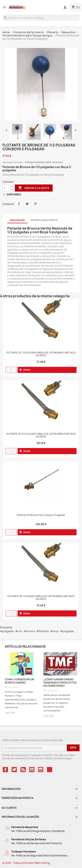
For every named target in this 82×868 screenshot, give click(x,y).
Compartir (19, 204)
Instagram (41, 770)
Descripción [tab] (17, 220)
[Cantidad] (6, 188)
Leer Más (10, 712)
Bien (73, 747)
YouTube (32, 770)
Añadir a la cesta (34, 188)
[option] (22, 686)
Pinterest (35, 204)
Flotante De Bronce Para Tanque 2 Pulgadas (41, 515)
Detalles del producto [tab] (44, 220)
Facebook (5, 770)
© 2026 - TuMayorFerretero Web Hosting (26, 863)
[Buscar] (41, 18)
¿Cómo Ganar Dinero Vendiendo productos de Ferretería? (60, 683)
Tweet (27, 204)
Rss (23, 770)
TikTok (50, 770)
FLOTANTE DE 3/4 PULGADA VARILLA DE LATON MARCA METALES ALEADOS (41, 435)
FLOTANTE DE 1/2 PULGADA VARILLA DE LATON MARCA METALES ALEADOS (41, 354)
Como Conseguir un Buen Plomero (19, 681)
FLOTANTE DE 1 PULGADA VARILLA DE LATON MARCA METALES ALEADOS (41, 598)
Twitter (14, 770)
